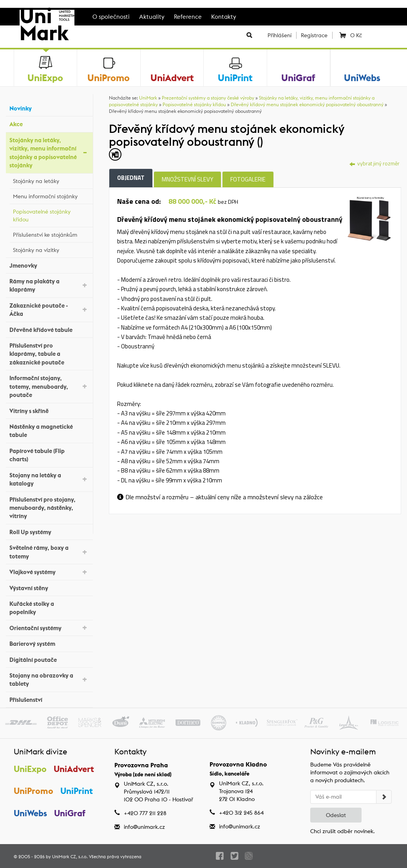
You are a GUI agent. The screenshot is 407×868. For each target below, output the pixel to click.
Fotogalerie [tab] (248, 179)
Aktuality (152, 17)
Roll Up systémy (49, 531)
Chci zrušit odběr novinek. (343, 831)
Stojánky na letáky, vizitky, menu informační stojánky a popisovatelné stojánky (49, 153)
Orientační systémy (49, 627)
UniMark (148, 98)
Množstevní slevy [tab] (187, 179)
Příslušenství (49, 699)
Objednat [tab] (131, 178)
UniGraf (70, 813)
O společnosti (111, 17)
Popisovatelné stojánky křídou (51, 216)
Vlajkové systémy (49, 572)
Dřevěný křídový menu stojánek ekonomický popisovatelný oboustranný (307, 104)
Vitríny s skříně (49, 410)
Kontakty (224, 17)
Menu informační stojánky (51, 195)
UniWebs (30, 813)
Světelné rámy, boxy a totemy (49, 552)
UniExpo (30, 769)
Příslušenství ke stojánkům (51, 234)
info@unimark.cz (144, 827)
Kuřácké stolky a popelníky (49, 608)
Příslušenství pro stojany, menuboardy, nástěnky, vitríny (49, 508)
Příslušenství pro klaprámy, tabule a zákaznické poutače (49, 354)
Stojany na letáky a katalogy (49, 479)
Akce (49, 123)
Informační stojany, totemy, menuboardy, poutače (49, 386)
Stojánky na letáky (51, 180)
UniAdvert (74, 769)
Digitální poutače (49, 659)
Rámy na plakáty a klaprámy (49, 285)
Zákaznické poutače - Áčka (49, 310)
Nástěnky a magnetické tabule (49, 431)
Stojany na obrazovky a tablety (49, 680)
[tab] (370, 218)
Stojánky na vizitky (51, 249)
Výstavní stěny (49, 587)
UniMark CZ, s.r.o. (70, 857)
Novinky (49, 108)
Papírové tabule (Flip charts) (49, 455)
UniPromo (33, 791)
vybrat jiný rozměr (374, 163)
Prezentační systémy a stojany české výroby (208, 98)
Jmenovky (49, 264)
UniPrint (77, 791)
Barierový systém (49, 643)
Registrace (314, 35)
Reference (188, 17)
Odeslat (336, 815)
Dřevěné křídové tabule (49, 329)
